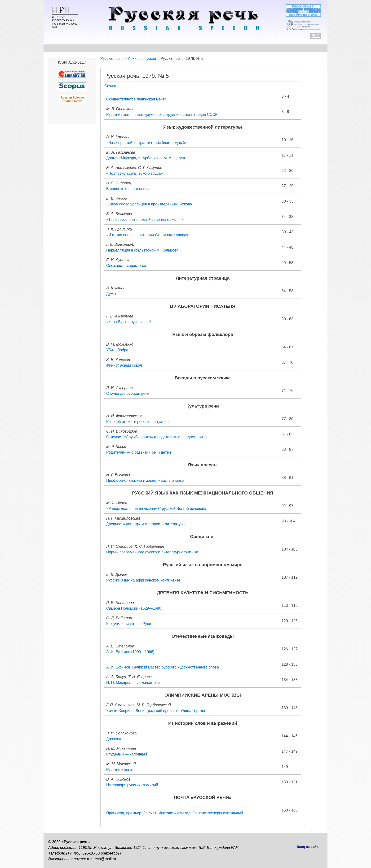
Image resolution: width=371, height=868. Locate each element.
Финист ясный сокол (124, 365)
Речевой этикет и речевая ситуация (137, 422)
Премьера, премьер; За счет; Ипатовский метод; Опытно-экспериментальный (175, 813)
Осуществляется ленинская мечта (136, 99)
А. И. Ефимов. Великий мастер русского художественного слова (163, 667)
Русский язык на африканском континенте (143, 580)
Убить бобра (117, 350)
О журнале (58, 48)
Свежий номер (144, 48)
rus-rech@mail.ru (102, 859)
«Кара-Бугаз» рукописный (129, 322)
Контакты (86, 48)
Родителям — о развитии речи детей (139, 452)
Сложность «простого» (126, 266)
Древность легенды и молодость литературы (146, 524)
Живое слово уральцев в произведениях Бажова (149, 204)
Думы (111, 294)
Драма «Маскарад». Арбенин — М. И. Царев (146, 158)
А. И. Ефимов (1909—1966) (130, 652)
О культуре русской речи (128, 393)
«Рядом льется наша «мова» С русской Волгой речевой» (156, 509)
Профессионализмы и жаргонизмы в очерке (145, 480)
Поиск (296, 48)
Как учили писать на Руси (129, 624)
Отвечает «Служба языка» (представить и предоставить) (157, 437)
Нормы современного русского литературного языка (152, 552)
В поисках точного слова (128, 189)
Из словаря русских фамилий (132, 785)
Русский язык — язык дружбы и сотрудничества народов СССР (162, 115)
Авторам (113, 48)
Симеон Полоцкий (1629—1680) (134, 608)
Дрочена (114, 739)
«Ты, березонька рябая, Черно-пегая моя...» (145, 219)
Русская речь (112, 59)
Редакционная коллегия (231, 48)
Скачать (111, 86)
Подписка (272, 48)
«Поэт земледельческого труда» (135, 173)
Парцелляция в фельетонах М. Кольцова (142, 250)
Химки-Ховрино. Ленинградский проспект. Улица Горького (157, 711)
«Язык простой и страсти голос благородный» (147, 143)
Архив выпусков (183, 48)
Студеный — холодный (127, 754)
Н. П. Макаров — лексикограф (133, 683)
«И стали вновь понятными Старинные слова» (147, 235)
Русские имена (119, 770)
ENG (316, 36)
